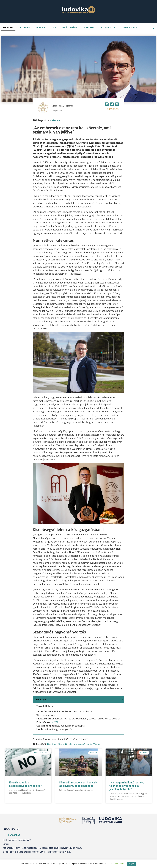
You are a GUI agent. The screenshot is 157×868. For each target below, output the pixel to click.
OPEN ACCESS (130, 28)
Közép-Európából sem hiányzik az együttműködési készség (78, 784)
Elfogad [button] (131, 864)
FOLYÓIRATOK (108, 28)
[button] (107, 104)
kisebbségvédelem (56, 744)
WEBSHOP (89, 28)
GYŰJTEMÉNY (70, 28)
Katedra (55, 120)
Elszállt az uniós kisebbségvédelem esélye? (25, 784)
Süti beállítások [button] (117, 864)
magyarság (81, 744)
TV (54, 28)
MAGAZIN (8, 28)
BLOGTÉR (25, 28)
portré (90, 744)
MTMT (55, 722)
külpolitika (70, 744)
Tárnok (97, 744)
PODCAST (42, 28)
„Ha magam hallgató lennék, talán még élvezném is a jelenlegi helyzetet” (127, 786)
